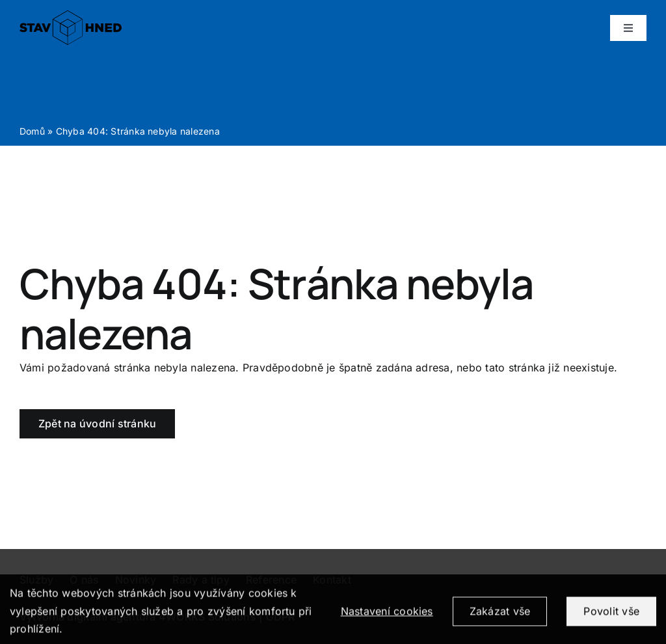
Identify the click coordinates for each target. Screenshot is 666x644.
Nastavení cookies (387, 619)
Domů (32, 131)
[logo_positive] (71, 16)
